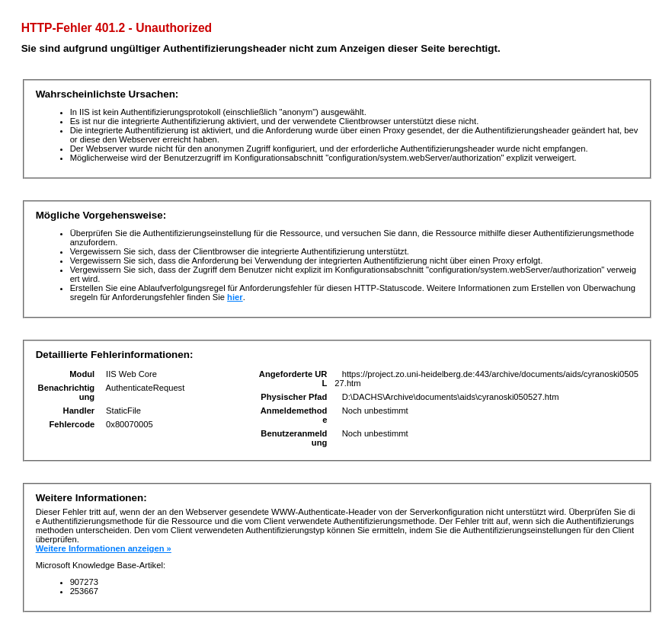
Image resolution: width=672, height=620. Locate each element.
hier (235, 297)
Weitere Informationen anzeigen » (104, 548)
